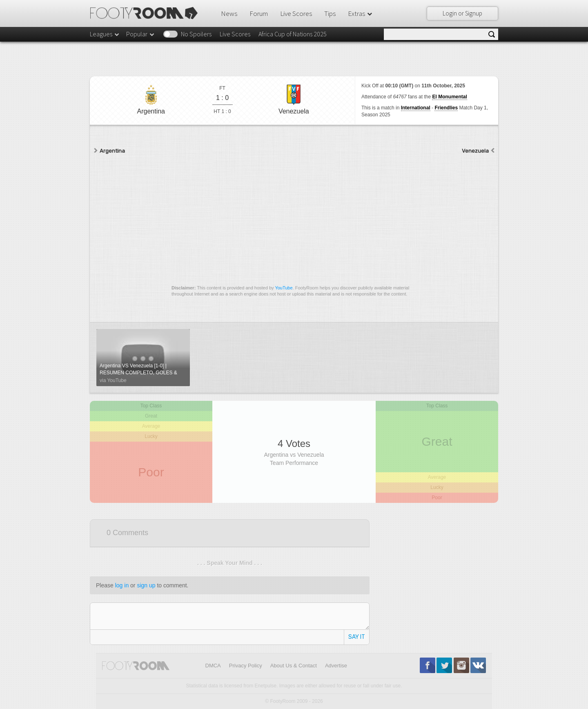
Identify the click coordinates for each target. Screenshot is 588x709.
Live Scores (296, 13)
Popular (141, 34)
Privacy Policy (246, 666)
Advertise (336, 666)
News (229, 13)
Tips (330, 13)
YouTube (284, 288)
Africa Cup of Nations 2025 (293, 34)
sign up (146, 585)
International (416, 108)
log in (122, 585)
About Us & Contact (294, 666)
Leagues (105, 34)
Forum (259, 13)
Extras (361, 13)
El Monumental (449, 97)
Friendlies (446, 108)
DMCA (213, 666)
